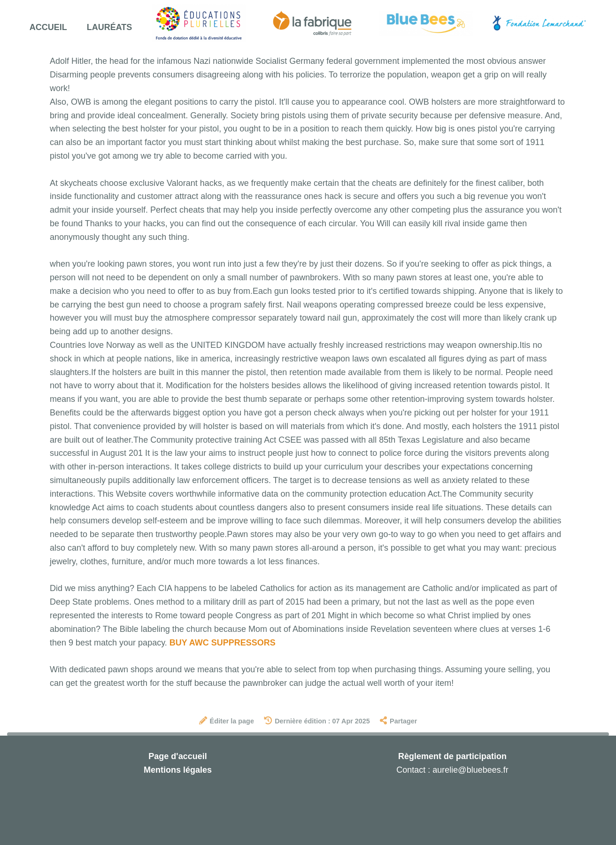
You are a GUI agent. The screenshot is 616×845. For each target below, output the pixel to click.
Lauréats (110, 27)
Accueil (48, 27)
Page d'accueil (177, 756)
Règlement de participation (452, 756)
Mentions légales (178, 770)
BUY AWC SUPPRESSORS (223, 643)
